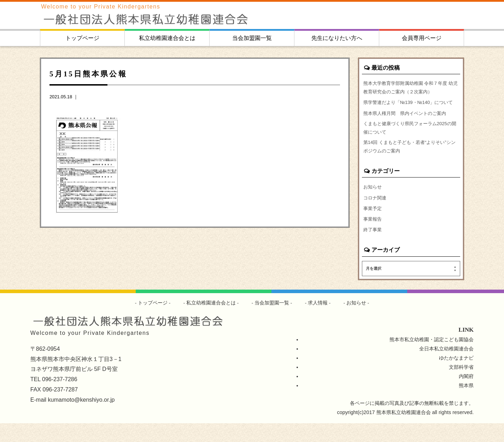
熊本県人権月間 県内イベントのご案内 (408, 124)
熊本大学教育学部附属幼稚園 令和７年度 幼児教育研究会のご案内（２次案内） (409, 88)
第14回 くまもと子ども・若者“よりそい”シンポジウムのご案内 (411, 161)
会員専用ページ (422, 38)
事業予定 (373, 225)
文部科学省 (461, 386)
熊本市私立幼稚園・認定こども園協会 (432, 358)
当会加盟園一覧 (252, 38)
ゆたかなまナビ (456, 377)
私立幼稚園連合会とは (167, 38)
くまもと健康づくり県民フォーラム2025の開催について (411, 141)
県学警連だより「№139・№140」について (409, 109)
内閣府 (466, 395)
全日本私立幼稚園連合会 (446, 367)
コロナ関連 (376, 214)
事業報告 (373, 237)
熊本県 (466, 404)
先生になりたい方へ (337, 38)
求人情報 (318, 321)
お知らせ (373, 203)
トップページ (82, 38)
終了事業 (373, 248)
